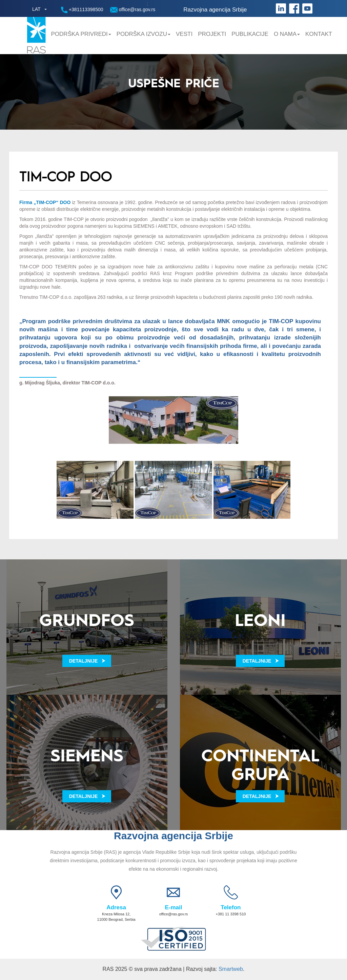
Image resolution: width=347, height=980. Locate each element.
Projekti (212, 34)
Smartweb (231, 969)
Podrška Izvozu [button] (144, 34)
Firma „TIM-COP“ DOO (45, 202)
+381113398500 (82, 10)
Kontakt (319, 34)
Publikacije (250, 34)
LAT (36, 9)
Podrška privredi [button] (81, 34)
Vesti (184, 34)
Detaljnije (84, 661)
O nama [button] (287, 34)
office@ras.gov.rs (133, 10)
